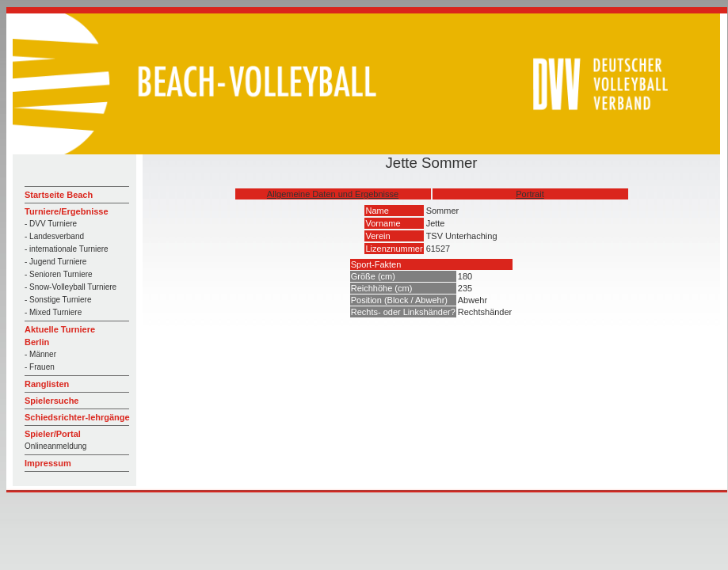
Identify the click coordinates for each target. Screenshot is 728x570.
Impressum (48, 463)
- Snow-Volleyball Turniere (71, 287)
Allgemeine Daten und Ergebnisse (333, 194)
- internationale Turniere (67, 249)
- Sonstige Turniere (58, 300)
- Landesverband (54, 236)
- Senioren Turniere (59, 274)
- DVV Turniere (51, 224)
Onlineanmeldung (55, 446)
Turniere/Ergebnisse (67, 211)
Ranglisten (47, 384)
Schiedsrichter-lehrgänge (77, 417)
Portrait (530, 194)
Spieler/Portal (53, 434)
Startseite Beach (59, 195)
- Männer (40, 354)
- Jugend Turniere (55, 262)
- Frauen (40, 367)
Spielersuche (51, 401)
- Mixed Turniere (53, 312)
